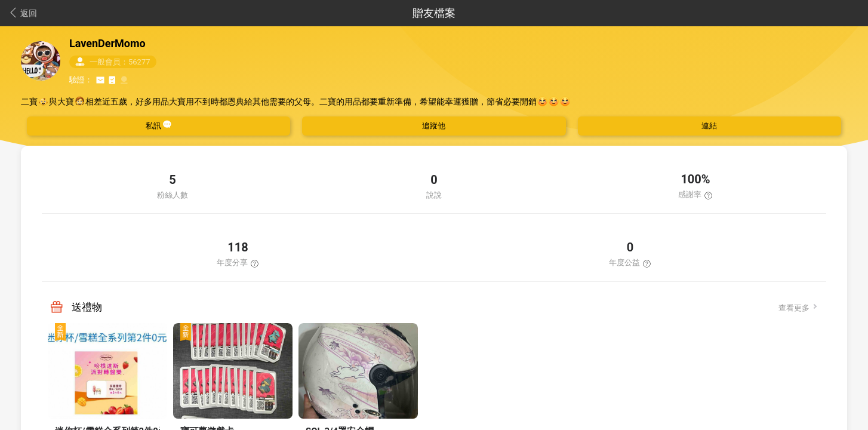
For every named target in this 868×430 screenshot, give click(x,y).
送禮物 (87, 307)
